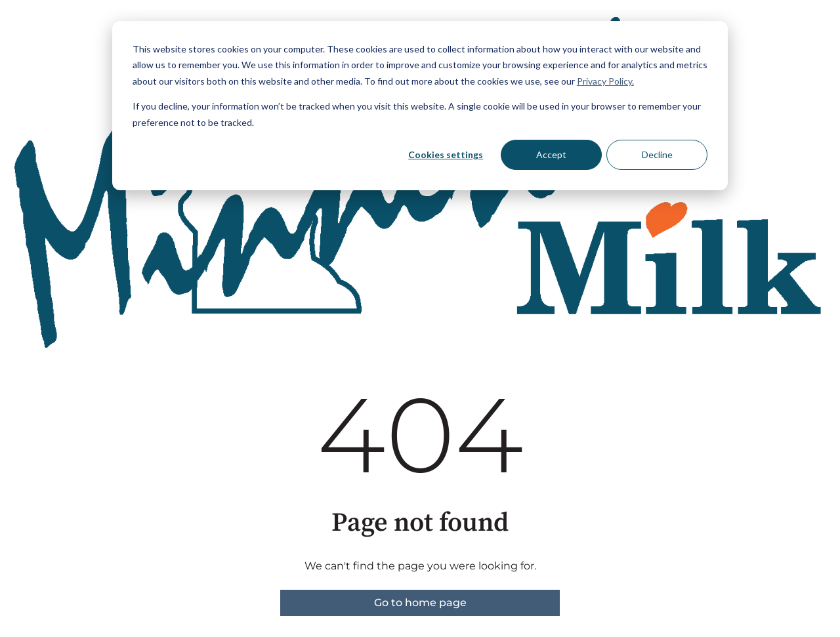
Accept (551, 154)
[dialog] (420, 106)
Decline (657, 154)
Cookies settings (446, 154)
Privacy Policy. (605, 81)
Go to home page (420, 603)
